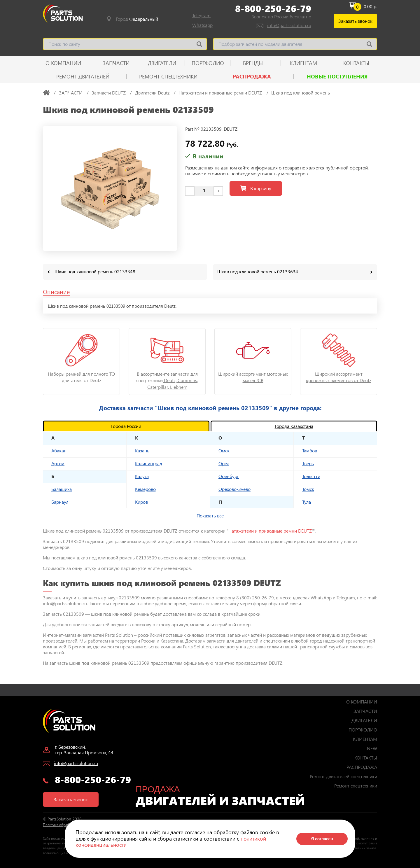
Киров (141, 502)
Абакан (59, 450)
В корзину (256, 188)
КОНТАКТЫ (356, 63)
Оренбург (229, 476)
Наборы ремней (65, 373)
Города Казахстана (294, 426)
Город (137, 19)
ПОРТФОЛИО (208, 63)
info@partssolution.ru (289, 25)
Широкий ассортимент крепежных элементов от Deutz (339, 377)
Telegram (201, 15)
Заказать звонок (355, 21)
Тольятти (311, 476)
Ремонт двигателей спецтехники (343, 776)
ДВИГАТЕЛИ (162, 63)
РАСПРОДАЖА (252, 76)
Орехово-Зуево (235, 489)
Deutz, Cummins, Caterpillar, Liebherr (173, 383)
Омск (224, 450)
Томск (308, 489)
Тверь (308, 463)
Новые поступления (337, 76)
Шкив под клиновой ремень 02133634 (258, 271)
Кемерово (145, 489)
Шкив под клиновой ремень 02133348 (95, 271)
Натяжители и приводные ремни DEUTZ (270, 530)
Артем (58, 463)
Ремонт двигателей (83, 76)
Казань (142, 450)
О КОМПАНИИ (63, 63)
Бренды (253, 63)
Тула (307, 502)
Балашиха (62, 489)
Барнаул (60, 502)
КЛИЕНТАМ (303, 63)
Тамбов (310, 450)
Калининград (149, 463)
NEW (372, 748)
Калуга (142, 476)
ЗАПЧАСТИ (116, 63)
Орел (224, 463)
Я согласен (322, 839)
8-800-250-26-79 (273, 8)
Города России (126, 426)
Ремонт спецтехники (168, 76)
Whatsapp (202, 25)
